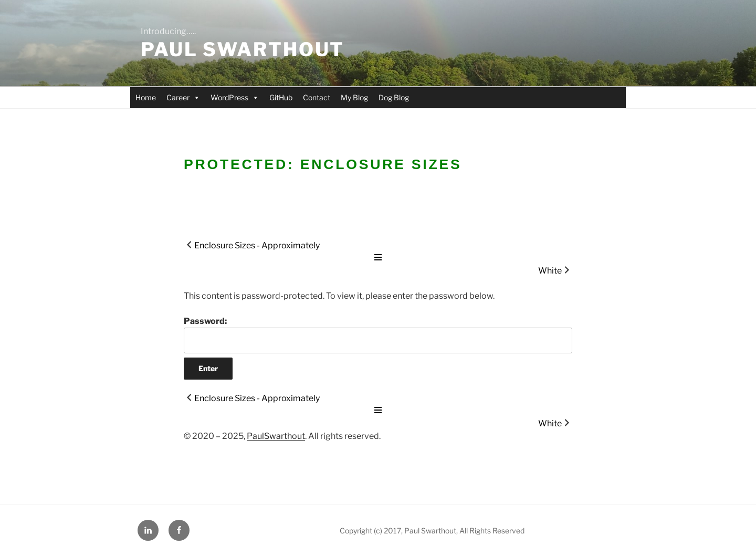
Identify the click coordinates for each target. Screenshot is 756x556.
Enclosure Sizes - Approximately (257, 245)
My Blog (354, 97)
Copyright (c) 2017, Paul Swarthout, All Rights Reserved (432, 531)
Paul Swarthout (243, 49)
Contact (317, 97)
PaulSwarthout (276, 436)
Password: (378, 334)
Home (146, 97)
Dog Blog (394, 97)
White (550, 271)
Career (183, 97)
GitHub (281, 97)
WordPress (235, 97)
